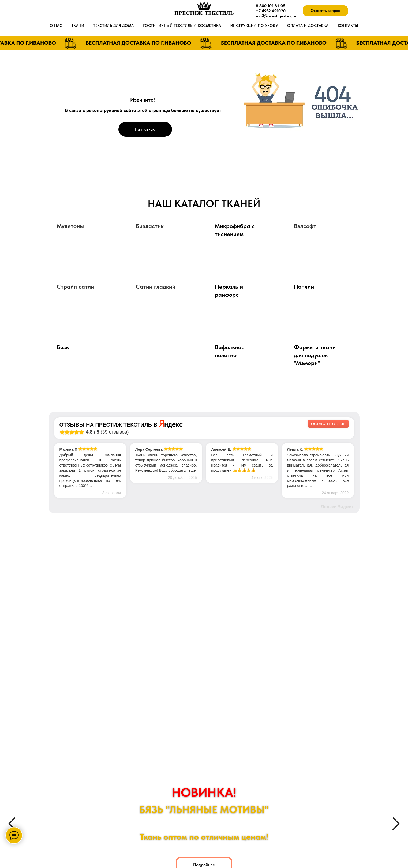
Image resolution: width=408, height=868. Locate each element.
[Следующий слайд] (396, 824)
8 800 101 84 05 (271, 6)
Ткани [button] (78, 25)
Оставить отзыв (328, 424)
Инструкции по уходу (254, 25)
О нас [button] (56, 25)
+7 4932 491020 (271, 11)
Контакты (348, 25)
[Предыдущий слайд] (12, 824)
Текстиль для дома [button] (114, 25)
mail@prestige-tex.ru (276, 16)
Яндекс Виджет (337, 507)
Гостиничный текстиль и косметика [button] (182, 25)
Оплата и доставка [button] (308, 25)
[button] (325, 11)
